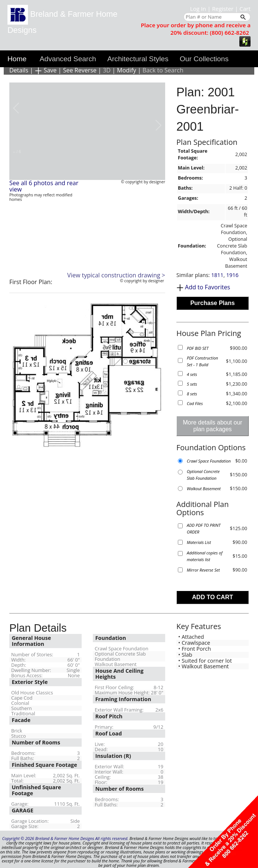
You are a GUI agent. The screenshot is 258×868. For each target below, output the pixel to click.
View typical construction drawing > (116, 275)
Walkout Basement (204, 489)
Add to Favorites (207, 287)
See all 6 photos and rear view (44, 186)
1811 (217, 275)
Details (19, 70)
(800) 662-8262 (229, 32)
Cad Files (195, 403)
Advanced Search (68, 59)
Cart (245, 9)
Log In (198, 9)
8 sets (192, 394)
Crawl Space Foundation (209, 461)
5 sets (192, 384)
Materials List (199, 542)
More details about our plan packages (212, 426)
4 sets (192, 374)
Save (46, 70)
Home (17, 59)
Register (223, 9)
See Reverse (80, 70)
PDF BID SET (198, 348)
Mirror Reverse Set (203, 570)
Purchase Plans (212, 303)
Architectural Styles (138, 59)
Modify (127, 70)
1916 (232, 275)
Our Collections (204, 59)
